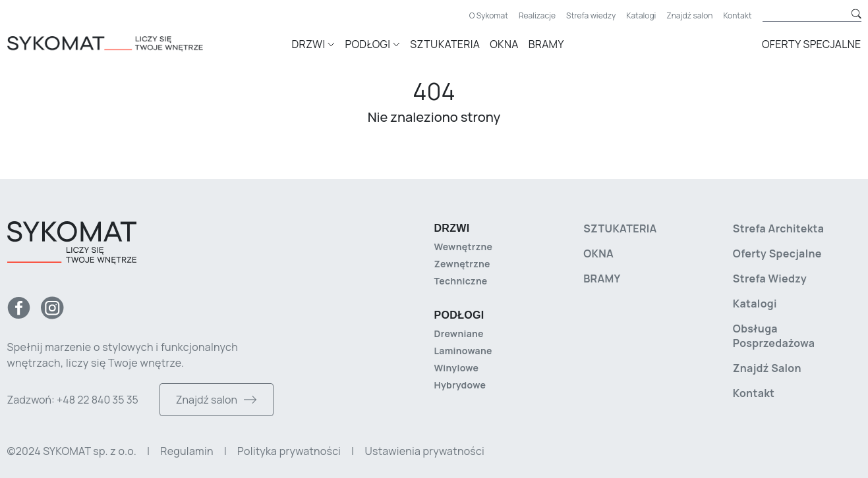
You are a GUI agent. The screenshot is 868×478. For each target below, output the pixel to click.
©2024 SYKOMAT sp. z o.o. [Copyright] (72, 451)
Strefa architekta (779, 228)
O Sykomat (489, 15)
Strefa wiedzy (591, 15)
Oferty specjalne (812, 44)
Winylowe (457, 368)
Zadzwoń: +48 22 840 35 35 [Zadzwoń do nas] (73, 400)
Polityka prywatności (289, 451)
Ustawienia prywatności (424, 451)
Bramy (546, 44)
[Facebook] (19, 308)
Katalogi (641, 15)
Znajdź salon (689, 15)
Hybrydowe (460, 385)
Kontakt (737, 15)
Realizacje (537, 15)
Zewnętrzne (462, 264)
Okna (504, 44)
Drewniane (459, 333)
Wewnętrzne (464, 247)
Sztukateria (445, 44)
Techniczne (461, 281)
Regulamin (187, 451)
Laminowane (463, 351)
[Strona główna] (125, 42)
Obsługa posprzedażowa (774, 336)
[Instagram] (52, 308)
